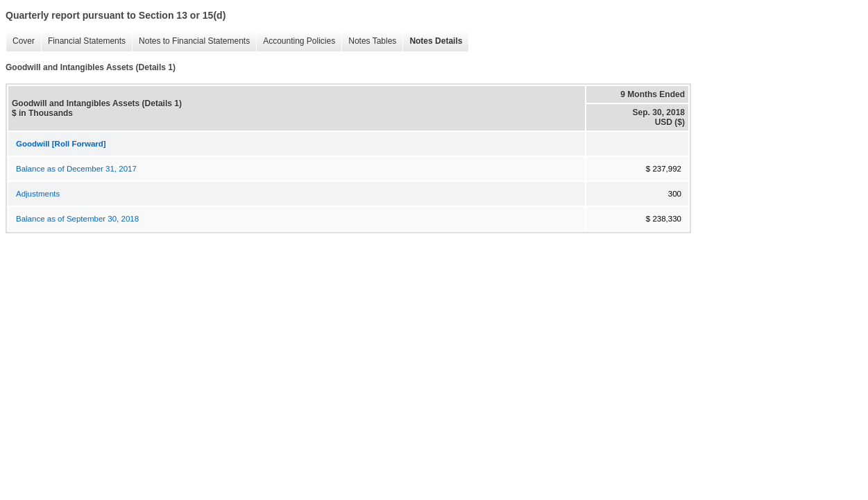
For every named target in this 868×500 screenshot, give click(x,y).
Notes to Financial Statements (191, 41)
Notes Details (432, 41)
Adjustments (38, 194)
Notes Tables (369, 41)
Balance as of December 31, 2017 (76, 169)
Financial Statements (83, 41)
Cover (20, 41)
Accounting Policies (296, 41)
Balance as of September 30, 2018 (77, 219)
